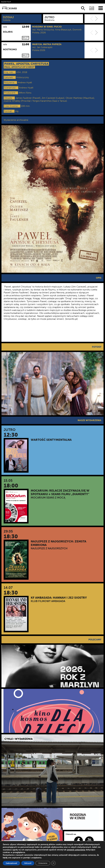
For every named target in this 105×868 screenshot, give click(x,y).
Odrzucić (28, 863)
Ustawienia (43, 863)
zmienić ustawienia (76, 850)
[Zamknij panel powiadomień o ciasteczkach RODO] (53, 863)
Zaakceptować (11, 863)
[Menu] (101, 8)
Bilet (25, 38)
